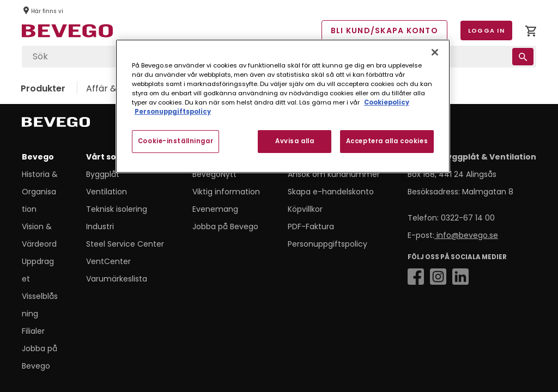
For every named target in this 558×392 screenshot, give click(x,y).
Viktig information (226, 192)
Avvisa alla (295, 141)
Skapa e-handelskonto (331, 192)
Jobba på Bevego (225, 226)
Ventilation (107, 192)
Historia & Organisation (40, 192)
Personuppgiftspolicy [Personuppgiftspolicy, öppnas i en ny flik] (173, 112)
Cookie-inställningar (175, 141)
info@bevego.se (466, 235)
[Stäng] (435, 52)
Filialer (33, 331)
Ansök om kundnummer (334, 174)
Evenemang (215, 209)
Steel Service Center (125, 244)
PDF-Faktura (311, 226)
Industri (100, 226)
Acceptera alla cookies (387, 141)
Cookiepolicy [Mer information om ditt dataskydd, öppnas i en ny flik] (387, 102)
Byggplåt (103, 174)
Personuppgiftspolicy (327, 244)
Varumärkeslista (117, 279)
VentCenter (108, 261)
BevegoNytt (214, 174)
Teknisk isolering (117, 209)
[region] (283, 106)
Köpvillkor (305, 209)
